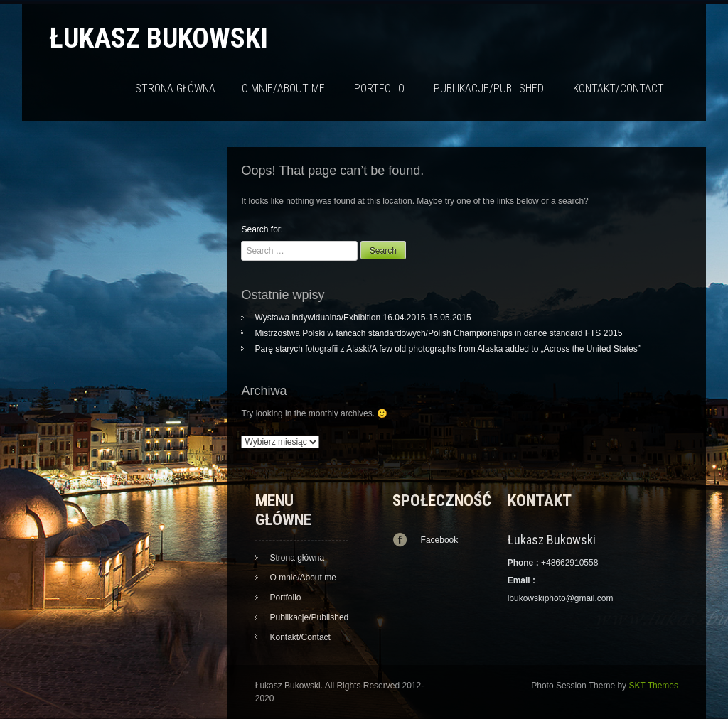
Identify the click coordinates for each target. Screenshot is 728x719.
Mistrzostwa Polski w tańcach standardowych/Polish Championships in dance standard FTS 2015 (438, 333)
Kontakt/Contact (619, 88)
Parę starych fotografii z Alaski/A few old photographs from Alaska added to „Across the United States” (447, 349)
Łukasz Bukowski (159, 38)
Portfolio (379, 88)
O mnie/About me (283, 88)
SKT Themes (653, 686)
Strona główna (175, 88)
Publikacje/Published (489, 88)
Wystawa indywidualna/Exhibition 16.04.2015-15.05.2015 (363, 318)
